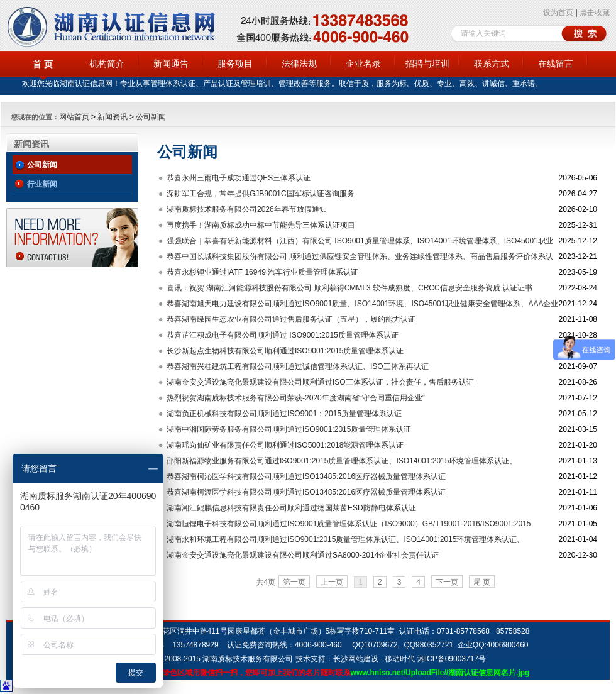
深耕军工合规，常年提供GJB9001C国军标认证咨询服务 (261, 194)
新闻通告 (171, 63)
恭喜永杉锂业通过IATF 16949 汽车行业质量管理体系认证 (262, 272)
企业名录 (363, 63)
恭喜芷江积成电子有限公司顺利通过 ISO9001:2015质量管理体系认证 (283, 335)
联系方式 (492, 63)
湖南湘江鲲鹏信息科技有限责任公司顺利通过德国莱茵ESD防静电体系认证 (291, 508)
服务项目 (235, 63)
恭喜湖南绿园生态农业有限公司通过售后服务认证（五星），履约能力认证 (291, 319)
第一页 (294, 582)
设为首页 (558, 13)
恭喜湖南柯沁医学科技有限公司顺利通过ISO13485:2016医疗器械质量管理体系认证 (306, 476)
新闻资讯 (113, 117)
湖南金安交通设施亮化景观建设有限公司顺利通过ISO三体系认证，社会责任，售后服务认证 (320, 382)
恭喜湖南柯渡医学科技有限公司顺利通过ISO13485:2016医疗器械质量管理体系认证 (306, 492)
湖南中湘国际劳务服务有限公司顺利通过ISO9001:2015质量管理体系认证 (289, 429)
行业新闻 (42, 184)
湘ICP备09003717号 (452, 659)
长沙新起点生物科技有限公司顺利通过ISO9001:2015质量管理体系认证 (285, 351)
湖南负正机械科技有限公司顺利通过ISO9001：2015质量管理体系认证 (284, 414)
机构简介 (107, 63)
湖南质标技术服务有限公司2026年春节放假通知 (247, 209)
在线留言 (556, 63)
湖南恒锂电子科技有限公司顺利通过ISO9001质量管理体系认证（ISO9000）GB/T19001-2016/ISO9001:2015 (349, 524)
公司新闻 (151, 117)
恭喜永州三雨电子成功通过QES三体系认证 (239, 178)
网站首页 (74, 117)
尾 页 (482, 582)
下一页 (447, 582)
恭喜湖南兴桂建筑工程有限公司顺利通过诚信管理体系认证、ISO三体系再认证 (298, 366)
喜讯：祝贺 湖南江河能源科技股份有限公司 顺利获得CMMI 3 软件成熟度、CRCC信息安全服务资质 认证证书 (349, 288)
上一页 (332, 582)
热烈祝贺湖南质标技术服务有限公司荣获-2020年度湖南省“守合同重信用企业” (296, 398)
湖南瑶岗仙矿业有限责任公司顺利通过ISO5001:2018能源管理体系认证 (285, 445)
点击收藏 (595, 13)
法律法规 (299, 63)
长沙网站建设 (356, 659)
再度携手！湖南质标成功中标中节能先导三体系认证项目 (261, 225)
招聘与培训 (427, 63)
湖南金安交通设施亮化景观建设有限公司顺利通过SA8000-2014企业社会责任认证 (303, 555)
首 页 (43, 64)
